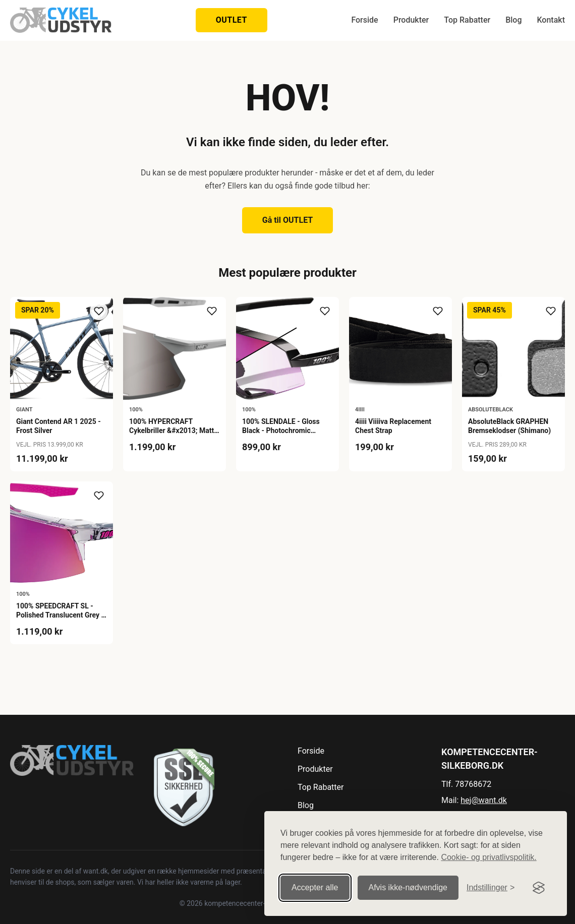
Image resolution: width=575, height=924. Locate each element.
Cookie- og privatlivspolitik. (488, 857)
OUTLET (232, 20)
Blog (513, 20)
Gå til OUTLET (288, 220)
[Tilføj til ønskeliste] (99, 311)
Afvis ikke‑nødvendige (408, 887)
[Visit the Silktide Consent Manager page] (539, 888)
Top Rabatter (467, 20)
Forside (364, 20)
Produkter (411, 20)
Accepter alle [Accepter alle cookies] (315, 887)
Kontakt (551, 20)
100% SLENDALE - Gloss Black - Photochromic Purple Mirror (281, 430)
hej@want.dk (484, 800)
